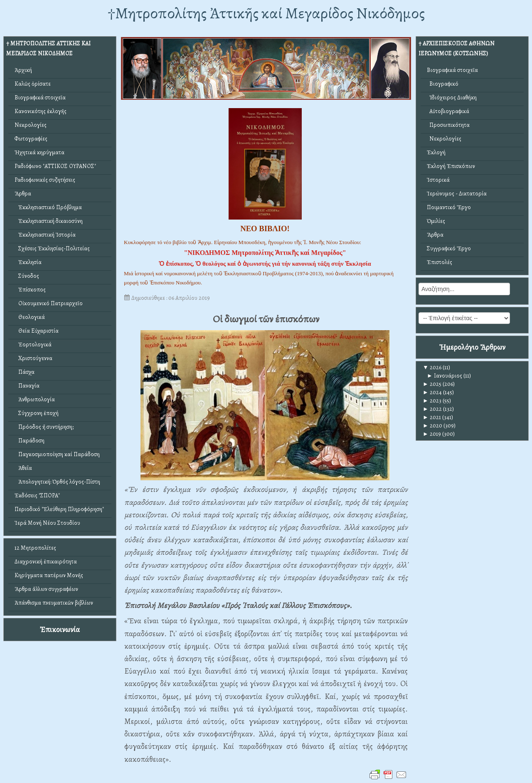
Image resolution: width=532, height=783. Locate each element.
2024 (432, 392)
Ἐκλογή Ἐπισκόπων (451, 166)
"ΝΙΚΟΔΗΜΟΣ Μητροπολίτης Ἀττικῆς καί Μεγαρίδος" (265, 253)
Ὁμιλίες (436, 221)
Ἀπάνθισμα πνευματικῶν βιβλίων (54, 603)
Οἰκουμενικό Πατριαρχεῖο (49, 303)
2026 (432, 367)
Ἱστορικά (438, 180)
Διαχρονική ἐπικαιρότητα (46, 562)
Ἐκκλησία (28, 262)
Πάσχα (25, 372)
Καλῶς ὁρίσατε (33, 84)
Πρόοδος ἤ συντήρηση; (44, 427)
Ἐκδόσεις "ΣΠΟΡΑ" (37, 495)
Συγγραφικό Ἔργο (449, 248)
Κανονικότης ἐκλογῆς (41, 111)
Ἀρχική (23, 70)
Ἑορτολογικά (33, 345)
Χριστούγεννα (33, 358)
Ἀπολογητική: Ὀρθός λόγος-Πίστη (57, 482)
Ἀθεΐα (23, 468)
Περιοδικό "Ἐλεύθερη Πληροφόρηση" (59, 509)
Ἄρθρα (23, 194)
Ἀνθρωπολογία (35, 399)
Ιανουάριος (445, 376)
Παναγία (27, 386)
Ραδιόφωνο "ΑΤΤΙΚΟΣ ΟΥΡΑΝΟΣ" (55, 166)
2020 (432, 426)
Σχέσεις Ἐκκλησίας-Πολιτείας (52, 248)
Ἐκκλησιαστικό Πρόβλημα (48, 207)
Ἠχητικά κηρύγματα (39, 152)
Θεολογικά (30, 317)
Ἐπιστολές (440, 262)
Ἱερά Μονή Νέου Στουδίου (47, 523)
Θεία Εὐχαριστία (37, 331)
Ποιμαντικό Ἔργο (449, 207)
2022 (432, 409)
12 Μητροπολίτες (35, 548)
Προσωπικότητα (448, 125)
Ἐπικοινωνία (60, 629)
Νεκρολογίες (31, 125)
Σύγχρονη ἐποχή (37, 413)
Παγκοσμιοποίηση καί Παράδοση (57, 454)
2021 (432, 417)
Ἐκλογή (436, 152)
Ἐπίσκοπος (30, 290)
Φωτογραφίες (31, 139)
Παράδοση (30, 441)
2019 (432, 434)
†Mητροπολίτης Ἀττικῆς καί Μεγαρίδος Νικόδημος (266, 13)
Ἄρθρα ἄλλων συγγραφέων (46, 589)
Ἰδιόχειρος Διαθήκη (452, 98)
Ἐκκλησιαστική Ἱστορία (45, 235)
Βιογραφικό (443, 84)
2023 (432, 401)
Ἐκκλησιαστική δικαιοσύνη (49, 221)
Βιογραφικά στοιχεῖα (40, 98)
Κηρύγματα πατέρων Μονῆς (49, 575)
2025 (432, 384)
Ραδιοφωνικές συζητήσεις (45, 180)
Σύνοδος (27, 276)
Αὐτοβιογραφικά (448, 111)
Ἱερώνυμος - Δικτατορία (457, 194)
